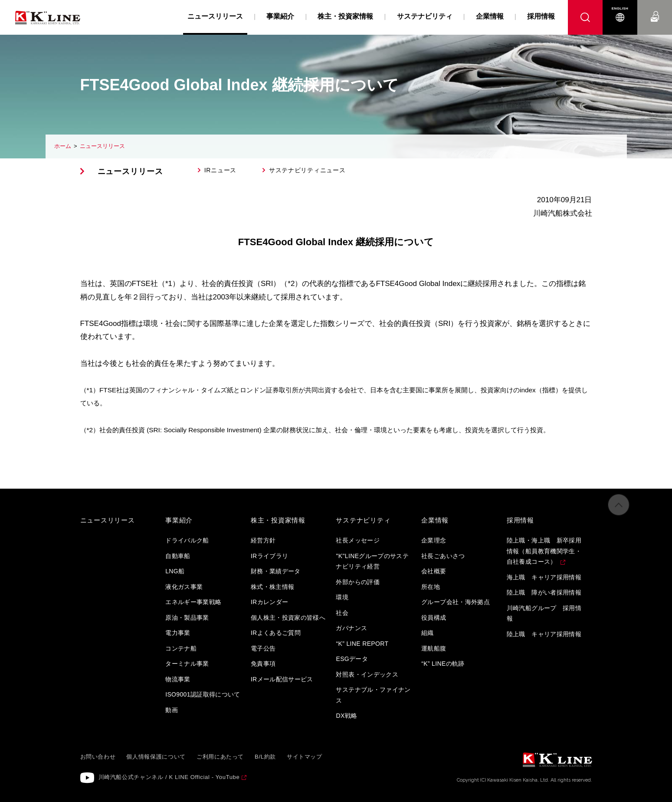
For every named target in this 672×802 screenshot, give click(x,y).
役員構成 (434, 618)
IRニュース (220, 170)
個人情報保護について (156, 757)
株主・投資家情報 (345, 16)
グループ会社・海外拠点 (456, 602)
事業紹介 (280, 16)
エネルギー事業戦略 (193, 602)
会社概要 (434, 571)
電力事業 (178, 633)
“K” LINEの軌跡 (443, 664)
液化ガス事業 (184, 587)
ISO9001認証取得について (203, 694)
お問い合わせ (655, 8)
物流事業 (178, 679)
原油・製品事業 (187, 618)
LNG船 (175, 571)
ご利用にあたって (220, 757)
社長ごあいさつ (443, 556)
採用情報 (541, 16)
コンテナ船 (181, 648)
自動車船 (178, 556)
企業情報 (490, 16)
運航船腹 (434, 648)
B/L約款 (265, 757)
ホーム (63, 146)
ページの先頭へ (619, 513)
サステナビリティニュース (307, 170)
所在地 (431, 587)
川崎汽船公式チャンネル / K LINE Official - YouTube (169, 777)
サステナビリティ (425, 16)
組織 (428, 633)
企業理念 (434, 540)
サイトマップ (305, 757)
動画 (172, 710)
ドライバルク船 (187, 540)
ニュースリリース (102, 146)
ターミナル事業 (187, 664)
